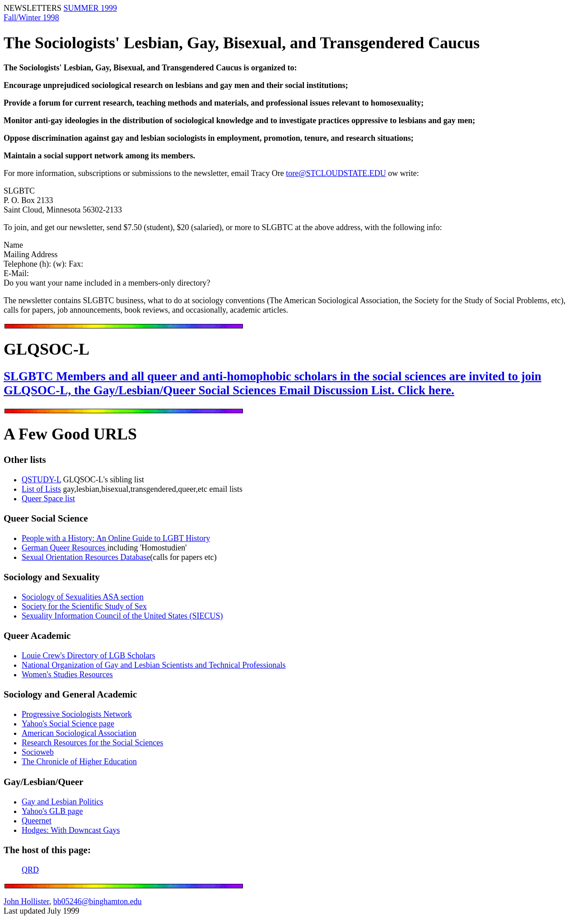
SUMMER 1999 (91, 8)
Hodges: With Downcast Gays (71, 830)
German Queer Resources (64, 548)
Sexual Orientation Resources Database (86, 557)
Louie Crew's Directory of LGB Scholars (89, 656)
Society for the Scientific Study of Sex (84, 606)
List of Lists (41, 489)
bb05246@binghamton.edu (98, 901)
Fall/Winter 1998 (31, 18)
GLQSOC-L (47, 349)
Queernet (37, 821)
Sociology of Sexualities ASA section (83, 597)
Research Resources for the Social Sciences (92, 743)
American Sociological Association (79, 733)
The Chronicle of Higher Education (79, 762)
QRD (30, 870)
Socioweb (38, 752)
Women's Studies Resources (67, 675)
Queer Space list (48, 499)
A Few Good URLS (70, 434)
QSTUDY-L (41, 480)
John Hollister (26, 901)
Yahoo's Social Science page (68, 724)
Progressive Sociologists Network (77, 714)
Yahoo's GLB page (52, 811)
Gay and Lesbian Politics (62, 802)
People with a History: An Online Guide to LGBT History (116, 538)
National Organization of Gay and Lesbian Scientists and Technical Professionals (154, 665)
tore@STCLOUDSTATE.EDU (336, 173)
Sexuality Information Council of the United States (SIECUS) (122, 616)
